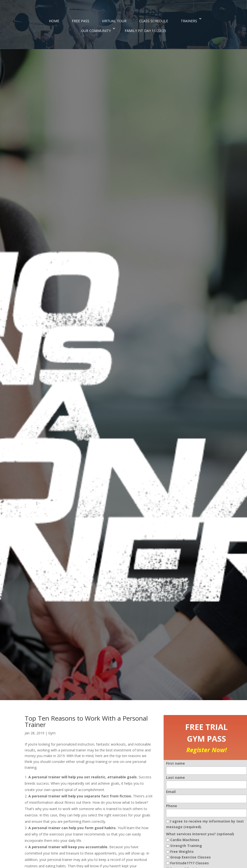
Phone (172, 806)
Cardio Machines (185, 840)
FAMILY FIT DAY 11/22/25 (145, 31)
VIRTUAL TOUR (114, 21)
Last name (175, 777)
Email (171, 792)
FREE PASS (81, 21)
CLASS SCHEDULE (154, 21)
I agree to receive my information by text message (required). (205, 824)
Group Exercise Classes (191, 857)
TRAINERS (189, 21)
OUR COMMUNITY (96, 31)
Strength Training (186, 846)
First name (175, 763)
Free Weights (182, 852)
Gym (52, 733)
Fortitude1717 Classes (190, 863)
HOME (54, 21)
